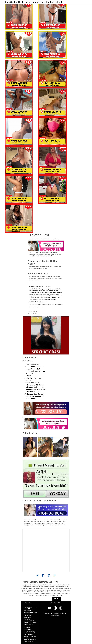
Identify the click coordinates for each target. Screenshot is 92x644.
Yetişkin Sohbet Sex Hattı (30, 623)
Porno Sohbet (27, 629)
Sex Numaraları (27, 611)
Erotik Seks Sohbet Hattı (30, 636)
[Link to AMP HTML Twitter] (38, 576)
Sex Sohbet (27, 638)
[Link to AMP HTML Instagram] (49, 576)
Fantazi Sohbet (33, 239)
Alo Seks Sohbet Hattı (29, 631)
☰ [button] (2, 2)
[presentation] (67, 447)
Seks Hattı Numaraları (29, 609)
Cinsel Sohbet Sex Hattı (30, 621)
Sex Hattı (26, 626)
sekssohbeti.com (55, 615)
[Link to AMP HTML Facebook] (43, 576)
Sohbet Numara (28, 617)
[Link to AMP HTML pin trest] (54, 576)
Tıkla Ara (57, 599)
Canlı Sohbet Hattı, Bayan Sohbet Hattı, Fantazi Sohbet (33, 2)
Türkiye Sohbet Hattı (29, 641)
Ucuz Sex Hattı (27, 616)
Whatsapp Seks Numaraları (30, 612)
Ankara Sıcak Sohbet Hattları (45, 239)
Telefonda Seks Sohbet (30, 640)
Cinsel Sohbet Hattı (29, 619)
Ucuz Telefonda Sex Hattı (30, 607)
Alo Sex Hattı (27, 628)
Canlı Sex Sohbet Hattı (29, 633)
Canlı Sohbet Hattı (28, 635)
